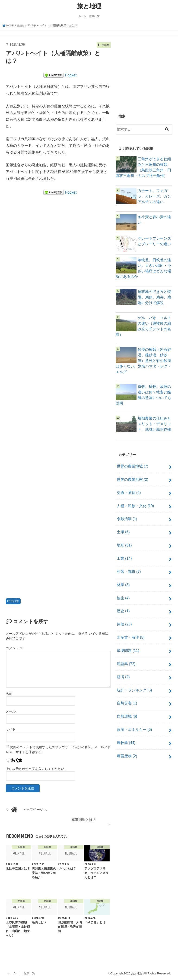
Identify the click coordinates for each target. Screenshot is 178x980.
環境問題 (127, 630)
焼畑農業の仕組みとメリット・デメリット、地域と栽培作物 (153, 417)
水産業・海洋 (130, 618)
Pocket (71, 74)
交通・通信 (128, 483)
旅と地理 (89, 6)
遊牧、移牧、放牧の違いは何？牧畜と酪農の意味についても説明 (153, 390)
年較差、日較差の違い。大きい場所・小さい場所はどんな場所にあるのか (153, 269)
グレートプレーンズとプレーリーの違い (153, 242)
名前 (9, 693)
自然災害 (126, 679)
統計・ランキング (133, 667)
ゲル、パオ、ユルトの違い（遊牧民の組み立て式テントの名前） (153, 324)
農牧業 (125, 716)
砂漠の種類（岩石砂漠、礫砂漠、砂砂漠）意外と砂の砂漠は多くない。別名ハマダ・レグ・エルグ (142, 357)
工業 (124, 544)
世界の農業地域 (131, 459)
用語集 (15, 600)
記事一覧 (95, 16)
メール (11, 711)
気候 (124, 605)
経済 (123, 654)
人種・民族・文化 (134, 495)
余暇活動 (126, 507)
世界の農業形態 (131, 471)
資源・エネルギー (133, 703)
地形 (124, 532)
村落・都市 (128, 556)
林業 (123, 569)
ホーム (82, 16)
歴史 (123, 593)
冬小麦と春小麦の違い (153, 221)
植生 (123, 581)
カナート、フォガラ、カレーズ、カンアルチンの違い (153, 198)
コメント (14, 648)
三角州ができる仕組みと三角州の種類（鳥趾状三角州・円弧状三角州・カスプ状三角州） (142, 168)
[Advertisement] (58, 394)
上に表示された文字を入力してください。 (37, 768)
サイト (11, 729)
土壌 (123, 520)
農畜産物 (126, 728)
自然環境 (126, 691)
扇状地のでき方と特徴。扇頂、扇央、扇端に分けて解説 (153, 297)
